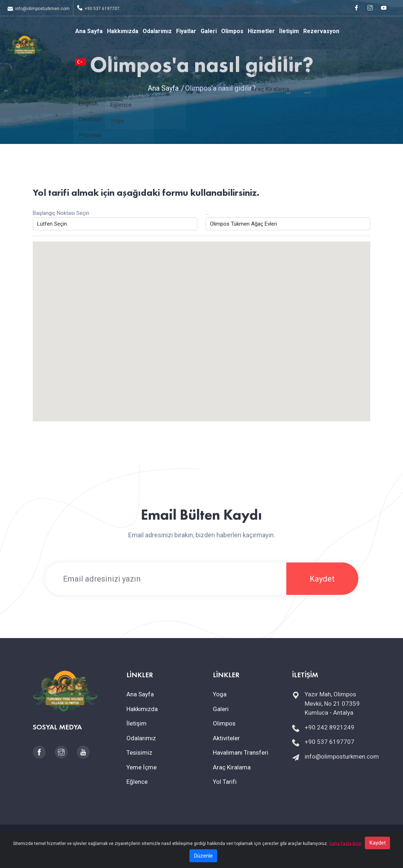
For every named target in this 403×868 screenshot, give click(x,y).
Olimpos (232, 31)
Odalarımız (157, 31)
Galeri (209, 31)
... (207, 213)
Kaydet (322, 579)
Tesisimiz (139, 752)
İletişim (289, 31)
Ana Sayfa (89, 31)
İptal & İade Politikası (252, 836)
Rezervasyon (321, 31)
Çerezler (152, 836)
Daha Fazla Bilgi (345, 851)
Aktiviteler (226, 738)
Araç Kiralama (232, 767)
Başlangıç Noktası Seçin (61, 213)
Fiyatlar (186, 31)
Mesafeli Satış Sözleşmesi (195, 836)
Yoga (220, 694)
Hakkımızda (123, 31)
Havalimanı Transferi (241, 752)
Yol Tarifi (225, 782)
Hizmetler (261, 31)
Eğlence (137, 782)
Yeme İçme (142, 767)
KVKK (133, 836)
